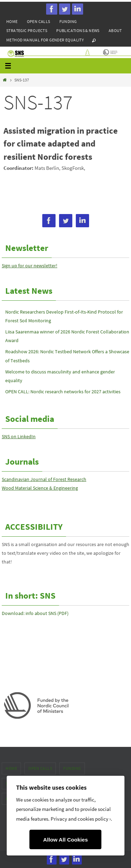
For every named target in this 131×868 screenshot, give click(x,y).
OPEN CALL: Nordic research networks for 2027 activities (63, 392)
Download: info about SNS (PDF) (35, 613)
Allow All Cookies (66, 840)
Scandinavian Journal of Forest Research (44, 479)
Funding (68, 21)
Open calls (39, 21)
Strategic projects (27, 30)
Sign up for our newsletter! (30, 266)
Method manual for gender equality (45, 40)
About (115, 30)
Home (12, 21)
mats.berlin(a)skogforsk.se (32, 178)
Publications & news (78, 30)
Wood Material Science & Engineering (40, 488)
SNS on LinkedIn (19, 436)
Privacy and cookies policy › (81, 819)
